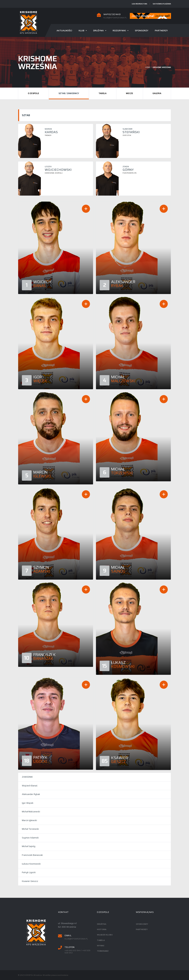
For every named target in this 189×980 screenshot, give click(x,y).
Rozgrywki (119, 30)
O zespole (33, 93)
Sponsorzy (142, 30)
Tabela (102, 93)
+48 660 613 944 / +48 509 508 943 (77, 952)
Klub (81, 30)
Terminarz (103, 951)
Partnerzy (161, 30)
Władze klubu (105, 935)
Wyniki (101, 946)
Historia (102, 929)
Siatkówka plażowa (162, 4)
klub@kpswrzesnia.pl (115, 18)
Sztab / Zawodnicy (69, 93)
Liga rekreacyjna (139, 4)
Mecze (130, 93)
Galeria (157, 93)
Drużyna (98, 30)
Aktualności (64, 30)
